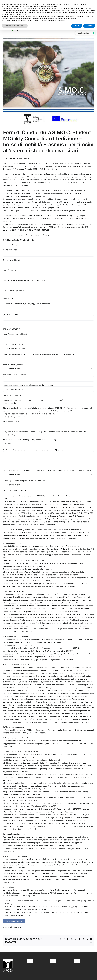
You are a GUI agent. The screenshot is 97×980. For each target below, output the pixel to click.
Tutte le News (17, 927)
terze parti (34, 8)
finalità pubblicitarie (25, 12)
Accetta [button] (89, 26)
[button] (17, 30)
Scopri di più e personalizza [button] (15, 26)
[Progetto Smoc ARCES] (48, 81)
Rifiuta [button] (77, 26)
